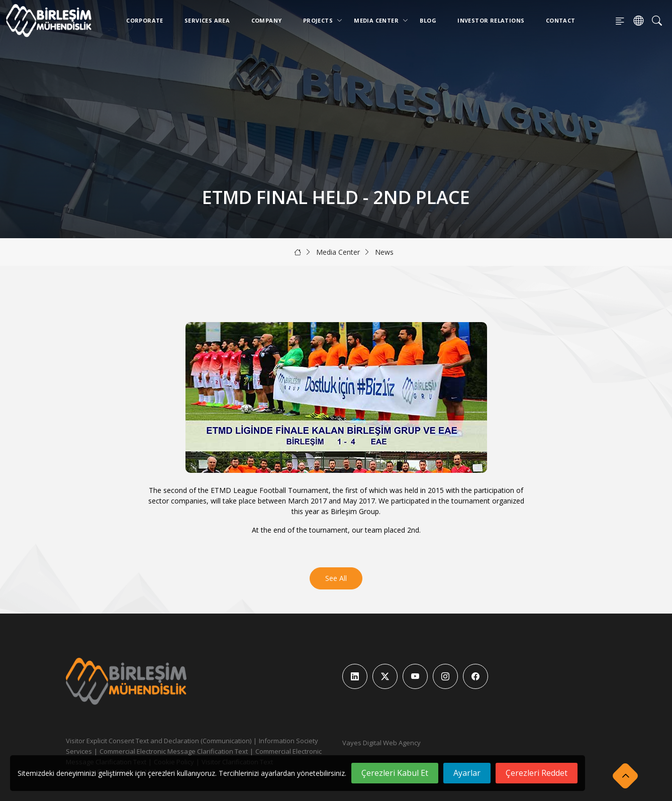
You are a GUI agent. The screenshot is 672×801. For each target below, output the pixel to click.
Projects (320, 20)
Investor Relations (491, 20)
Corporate (145, 20)
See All (336, 578)
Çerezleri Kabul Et (395, 773)
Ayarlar (467, 773)
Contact (561, 20)
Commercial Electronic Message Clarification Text (174, 751)
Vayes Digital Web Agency (381, 743)
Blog (428, 20)
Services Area (207, 20)
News (384, 252)
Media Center (378, 20)
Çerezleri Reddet (537, 773)
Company (267, 20)
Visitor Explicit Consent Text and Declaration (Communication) (159, 741)
